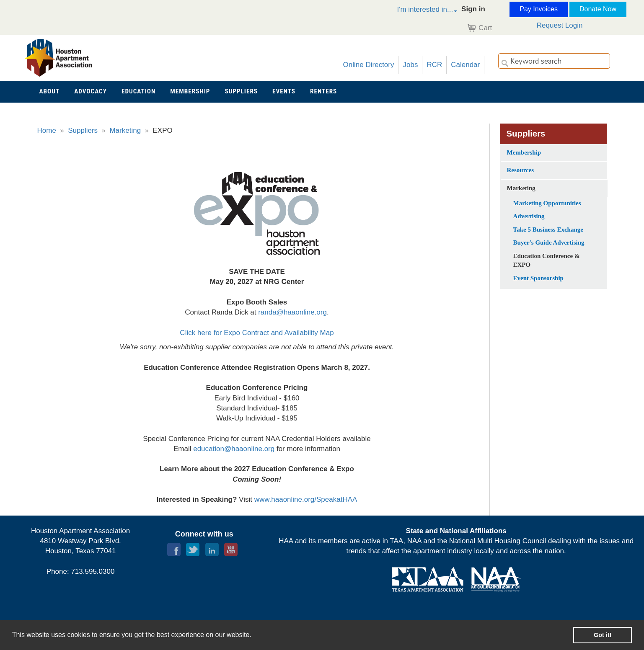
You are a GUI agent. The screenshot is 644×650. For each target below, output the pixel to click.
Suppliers (83, 130)
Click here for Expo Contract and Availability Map (257, 333)
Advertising (529, 216)
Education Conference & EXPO (547, 260)
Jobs (410, 65)
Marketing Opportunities (547, 203)
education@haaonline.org (234, 449)
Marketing (125, 130)
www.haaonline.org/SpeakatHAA (306, 499)
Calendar (465, 65)
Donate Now (598, 9)
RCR (434, 65)
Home (47, 130)
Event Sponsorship (538, 278)
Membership (524, 152)
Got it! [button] (603, 635)
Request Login (560, 25)
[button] (418, 11)
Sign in (473, 9)
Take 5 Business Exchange (548, 230)
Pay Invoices (539, 9)
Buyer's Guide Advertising (549, 242)
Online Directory (369, 65)
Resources (521, 170)
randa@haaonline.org (292, 312)
